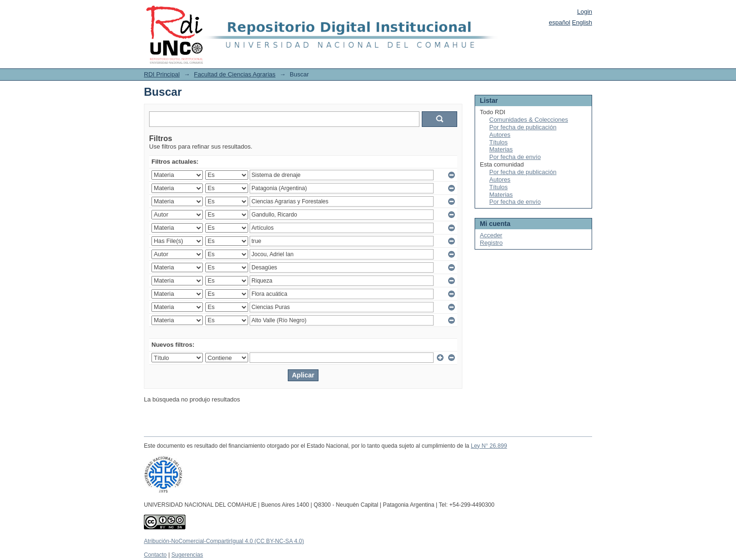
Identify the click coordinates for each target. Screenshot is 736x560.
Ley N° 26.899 (489, 446)
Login (585, 12)
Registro (491, 243)
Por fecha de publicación (523, 127)
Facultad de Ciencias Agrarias (235, 74)
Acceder (491, 235)
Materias (501, 149)
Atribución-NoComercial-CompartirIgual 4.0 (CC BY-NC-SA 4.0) (224, 541)
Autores (500, 135)
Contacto (155, 555)
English (582, 22)
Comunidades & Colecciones (529, 120)
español (560, 22)
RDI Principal (162, 74)
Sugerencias (187, 555)
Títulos (498, 142)
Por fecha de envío (515, 157)
